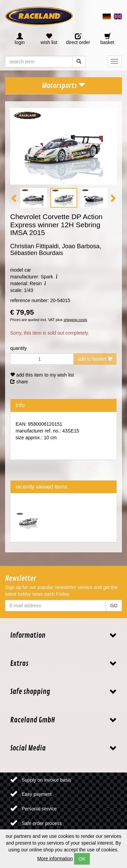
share (19, 382)
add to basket (95, 359)
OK (82, 859)
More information (55, 859)
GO (114, 606)
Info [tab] (20, 405)
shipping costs (76, 320)
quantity (18, 348)
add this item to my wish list (42, 375)
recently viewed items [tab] (41, 487)
